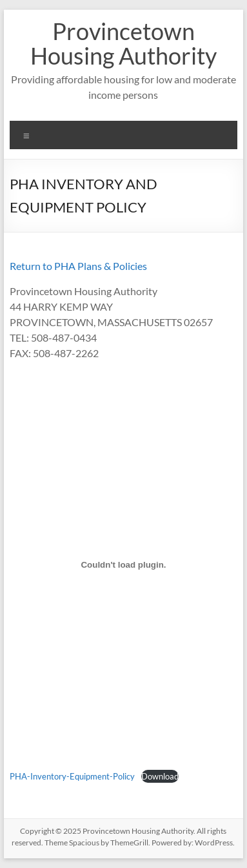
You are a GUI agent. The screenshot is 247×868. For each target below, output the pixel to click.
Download (160, 776)
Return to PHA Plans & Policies (78, 266)
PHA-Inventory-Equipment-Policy (72, 776)
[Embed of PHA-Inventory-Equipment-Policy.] (123, 564)
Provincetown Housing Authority (123, 43)
